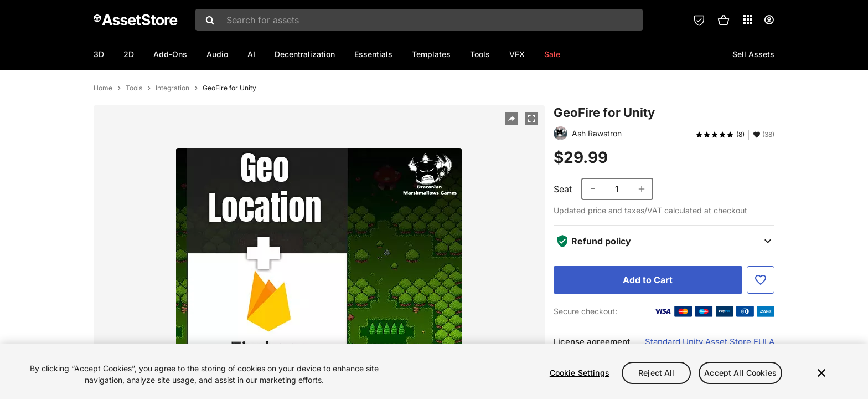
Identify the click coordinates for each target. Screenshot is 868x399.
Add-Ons (170, 54)
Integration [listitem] (172, 124)
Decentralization (305, 54)
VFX (517, 54)
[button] (724, 20)
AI (251, 54)
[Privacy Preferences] (699, 20)
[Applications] (748, 19)
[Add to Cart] (648, 316)
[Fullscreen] (531, 155)
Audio (217, 54)
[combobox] (419, 20)
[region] (434, 371)
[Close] (821, 373)
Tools (480, 54)
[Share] (512, 155)
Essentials (373, 54)
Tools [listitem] (134, 124)
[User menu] (769, 20)
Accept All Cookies (740, 373)
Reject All (656, 373)
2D (129, 54)
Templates (431, 54)
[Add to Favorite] (761, 316)
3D (99, 54)
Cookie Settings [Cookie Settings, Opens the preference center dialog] (580, 373)
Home (103, 124)
